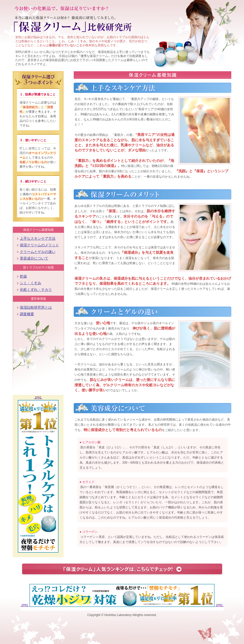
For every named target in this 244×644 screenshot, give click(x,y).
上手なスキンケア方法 (38, 238)
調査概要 (27, 314)
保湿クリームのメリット (39, 245)
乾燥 (23, 276)
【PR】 (38, 398)
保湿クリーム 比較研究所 (74, 27)
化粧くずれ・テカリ (36, 290)
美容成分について (34, 258)
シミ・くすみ (30, 283)
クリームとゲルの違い (38, 252)
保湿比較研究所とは (36, 307)
